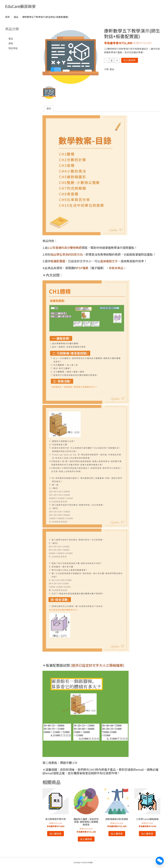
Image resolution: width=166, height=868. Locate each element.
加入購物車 (130, 60)
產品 (16, 17)
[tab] (49, 108)
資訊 (49, 108)
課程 (11, 43)
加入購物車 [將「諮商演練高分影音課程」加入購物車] (117, 834)
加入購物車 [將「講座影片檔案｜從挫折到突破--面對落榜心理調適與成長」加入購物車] (86, 839)
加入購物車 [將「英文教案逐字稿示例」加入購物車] (56, 834)
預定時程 (13, 48)
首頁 (7, 17)
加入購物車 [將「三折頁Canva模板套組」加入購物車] (147, 834)
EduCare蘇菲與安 (20, 6)
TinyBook (84, 862)
